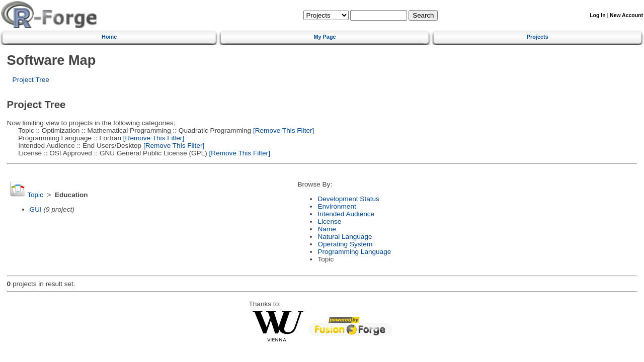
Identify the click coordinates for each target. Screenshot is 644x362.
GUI (36, 209)
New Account (626, 15)
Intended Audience (346, 214)
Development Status (348, 199)
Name (327, 229)
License (329, 221)
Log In (597, 15)
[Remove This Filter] (283, 130)
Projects (538, 37)
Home (109, 37)
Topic (35, 195)
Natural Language (345, 237)
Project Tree (31, 80)
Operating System (345, 244)
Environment (337, 206)
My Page (325, 37)
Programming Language (354, 252)
